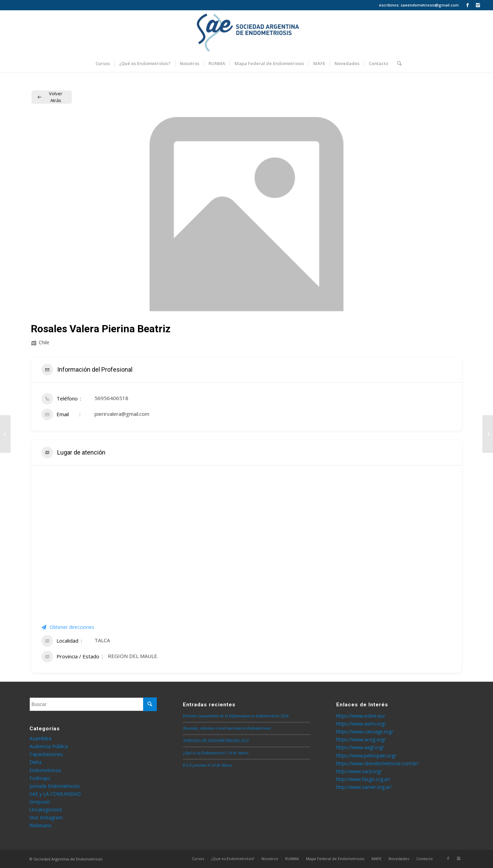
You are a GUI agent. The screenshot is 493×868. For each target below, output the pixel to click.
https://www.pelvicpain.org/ (366, 755)
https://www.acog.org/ (361, 739)
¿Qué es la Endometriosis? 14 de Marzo (216, 753)
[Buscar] (397, 63)
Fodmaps (40, 778)
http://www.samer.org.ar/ (364, 787)
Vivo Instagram (46, 817)
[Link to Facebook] (467, 5)
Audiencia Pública (49, 746)
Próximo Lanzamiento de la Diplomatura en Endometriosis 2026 (236, 716)
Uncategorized (46, 810)
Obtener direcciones (68, 627)
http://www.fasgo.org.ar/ (363, 779)
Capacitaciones (46, 754)
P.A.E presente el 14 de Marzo (207, 765)
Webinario (41, 825)
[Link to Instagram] (478, 5)
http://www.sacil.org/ (359, 771)
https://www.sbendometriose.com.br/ (377, 763)
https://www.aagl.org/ (360, 747)
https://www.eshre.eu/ (361, 716)
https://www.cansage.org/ (365, 731)
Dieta (35, 762)
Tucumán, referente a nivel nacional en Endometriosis (227, 728)
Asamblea (40, 738)
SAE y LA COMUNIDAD (55, 794)
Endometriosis (45, 770)
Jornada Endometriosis (55, 786)
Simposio (40, 802)
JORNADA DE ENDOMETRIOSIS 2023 (216, 741)
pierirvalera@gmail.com (122, 414)
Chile (44, 342)
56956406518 (111, 398)
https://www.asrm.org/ (361, 724)
